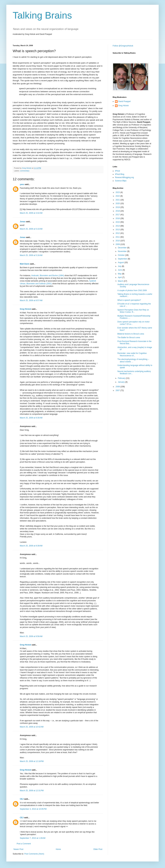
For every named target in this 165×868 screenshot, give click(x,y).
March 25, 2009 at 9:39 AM (31, 546)
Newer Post (18, 849)
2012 (118, 233)
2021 (118, 200)
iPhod (117, 171)
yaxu (22, 184)
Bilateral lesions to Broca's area (131, 334)
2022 (118, 196)
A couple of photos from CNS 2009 (132, 290)
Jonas (23, 222)
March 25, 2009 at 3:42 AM (31, 213)
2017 (118, 215)
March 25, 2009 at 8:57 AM (31, 300)
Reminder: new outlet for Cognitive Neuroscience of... (132, 354)
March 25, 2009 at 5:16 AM (31, 255)
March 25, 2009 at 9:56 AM (31, 636)
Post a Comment (24, 844)
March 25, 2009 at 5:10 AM (31, 229)
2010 (118, 241)
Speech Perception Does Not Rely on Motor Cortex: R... (133, 311)
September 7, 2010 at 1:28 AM (33, 838)
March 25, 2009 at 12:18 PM (32, 761)
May (120, 274)
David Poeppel (124, 101)
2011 (118, 237)
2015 (118, 222)
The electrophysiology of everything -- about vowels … (133, 360)
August (121, 262)
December (123, 248)
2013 (118, 230)
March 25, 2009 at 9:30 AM (31, 418)
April (120, 277)
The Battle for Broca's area (129, 338)
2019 (118, 207)
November (123, 251)
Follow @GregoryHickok (123, 46)
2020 (118, 203)
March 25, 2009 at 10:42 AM (32, 727)
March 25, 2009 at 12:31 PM (32, 791)
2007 (118, 390)
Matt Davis (25, 264)
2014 (118, 226)
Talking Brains (42, 15)
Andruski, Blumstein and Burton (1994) (48, 276)
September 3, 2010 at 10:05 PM (33, 809)
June (120, 270)
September (123, 259)
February (122, 378)
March (121, 281)
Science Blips (121, 181)
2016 (118, 218)
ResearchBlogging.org (124, 177)
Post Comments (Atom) (34, 854)
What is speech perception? (129, 300)
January (122, 382)
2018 (118, 211)
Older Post (98, 849)
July (120, 266)
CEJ (22, 799)
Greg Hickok (25, 309)
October (122, 255)
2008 (118, 387)
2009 (118, 244)
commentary (25, 171)
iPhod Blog (120, 174)
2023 (118, 192)
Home (58, 849)
